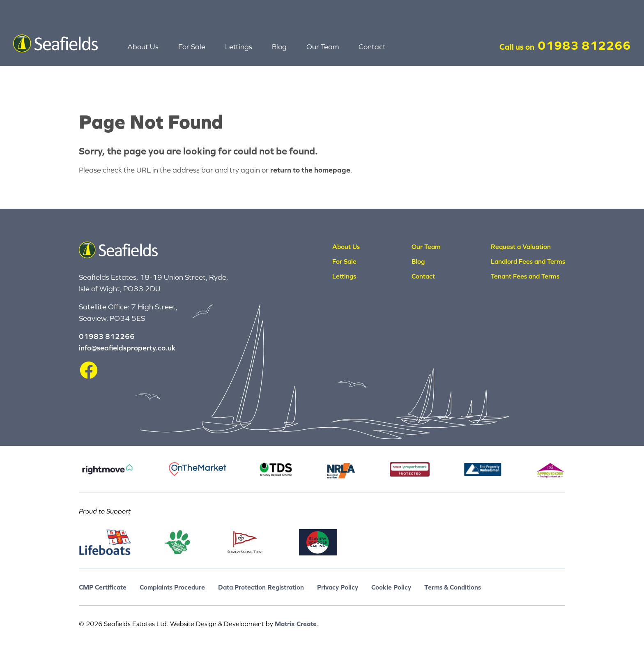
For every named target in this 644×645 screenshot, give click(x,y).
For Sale (192, 47)
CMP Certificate (103, 587)
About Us (143, 47)
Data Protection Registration (261, 587)
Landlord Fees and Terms (528, 261)
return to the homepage (310, 170)
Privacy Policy (338, 587)
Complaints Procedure (172, 587)
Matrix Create (296, 624)
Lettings (239, 47)
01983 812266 (584, 45)
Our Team (323, 47)
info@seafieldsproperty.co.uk (127, 348)
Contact (372, 47)
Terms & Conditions (453, 587)
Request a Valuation (521, 246)
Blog (279, 47)
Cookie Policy (391, 587)
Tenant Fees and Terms (525, 276)
